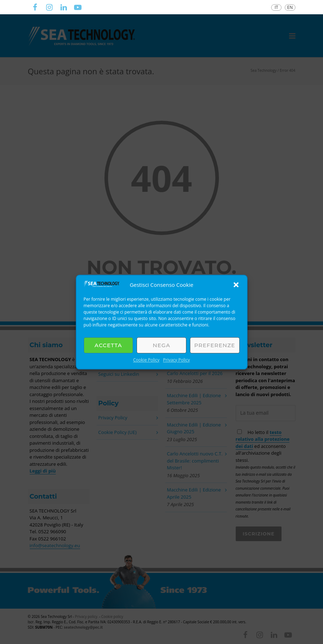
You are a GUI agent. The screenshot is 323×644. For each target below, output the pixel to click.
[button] (236, 285)
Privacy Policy (177, 360)
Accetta (108, 345)
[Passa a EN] (290, 8)
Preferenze (215, 345)
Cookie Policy (146, 360)
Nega (161, 345)
